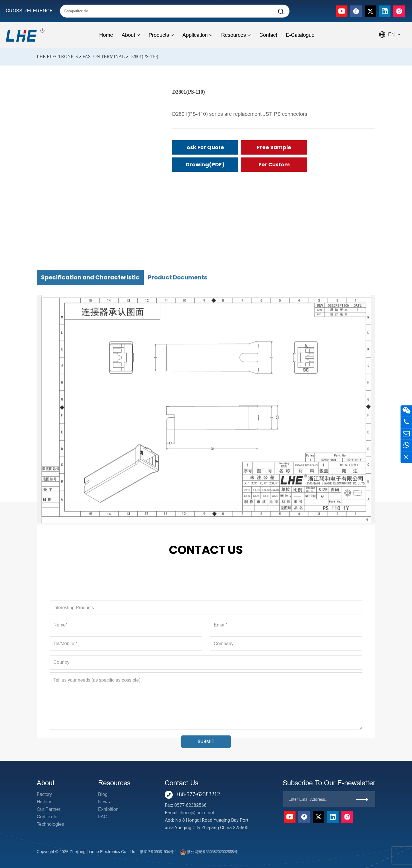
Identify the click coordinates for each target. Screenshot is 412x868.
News (104, 802)
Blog (103, 794)
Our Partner (48, 809)
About (131, 35)
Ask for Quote (205, 147)
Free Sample (274, 147)
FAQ (103, 817)
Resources (236, 35)
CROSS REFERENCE (29, 11)
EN (394, 34)
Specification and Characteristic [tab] (90, 386)
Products (161, 35)
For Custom (274, 164)
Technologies (50, 824)
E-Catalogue (300, 35)
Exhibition (108, 809)
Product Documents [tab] (178, 386)
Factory (44, 794)
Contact (268, 35)
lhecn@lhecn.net (197, 813)
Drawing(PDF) (205, 164)
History (44, 802)
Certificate (47, 817)
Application (198, 35)
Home (106, 35)
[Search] (281, 12)
